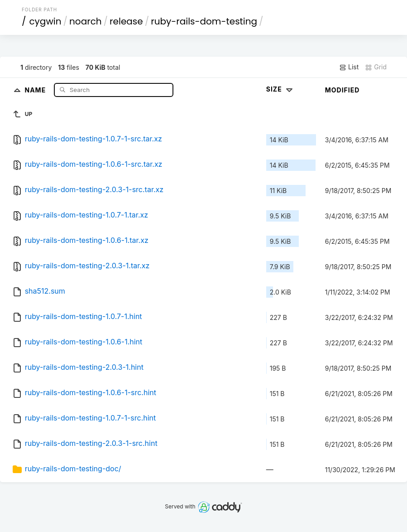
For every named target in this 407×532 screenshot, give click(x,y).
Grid (376, 67)
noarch (86, 21)
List (349, 67)
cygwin (45, 21)
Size (280, 89)
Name (36, 89)
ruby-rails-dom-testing (204, 21)
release (126, 21)
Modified (342, 90)
